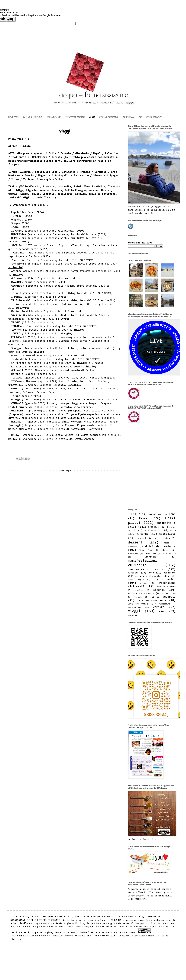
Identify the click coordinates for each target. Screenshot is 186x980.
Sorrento (65, 407)
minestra (133, 573)
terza (95, 253)
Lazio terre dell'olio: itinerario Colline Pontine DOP (51, 304)
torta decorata (164, 597)
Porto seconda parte (97, 337)
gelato (164, 550)
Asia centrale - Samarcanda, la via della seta (63, 235)
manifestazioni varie (146, 570)
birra (136, 531)
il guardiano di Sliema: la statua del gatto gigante (57, 439)
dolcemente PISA (22, 279)
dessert (135, 543)
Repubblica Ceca (22, 212)
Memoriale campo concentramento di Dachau (65, 370)
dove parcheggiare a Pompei (78, 404)
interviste (150, 554)
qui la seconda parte (23, 249)
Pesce (143, 519)
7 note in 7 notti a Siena (30, 260)
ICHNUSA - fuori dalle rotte (31, 326)
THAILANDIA (19, 253)
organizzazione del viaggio (51, 334)
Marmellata (155, 514)
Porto (42, 337)
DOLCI (132, 514)
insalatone (133, 554)
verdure (159, 607)
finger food (145, 550)
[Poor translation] (11, 19)
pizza (143, 583)
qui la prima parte (101, 246)
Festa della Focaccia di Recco (34, 359)
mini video (46, 253)
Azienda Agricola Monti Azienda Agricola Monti (46, 271)
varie (145, 604)
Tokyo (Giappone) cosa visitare (81, 411)
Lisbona (14, 341)
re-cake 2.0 (128, 117)
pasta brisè (141, 576)
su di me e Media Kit (32, 117)
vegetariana (135, 607)
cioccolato (167, 534)
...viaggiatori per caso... (29, 205)
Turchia (17, 216)
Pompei (51, 404)
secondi (159, 590)
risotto (138, 590)
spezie (150, 593)
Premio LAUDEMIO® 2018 (27, 356)
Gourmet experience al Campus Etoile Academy (43, 286)
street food (169, 594)
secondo (97, 348)
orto (151, 573)
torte (163, 600)
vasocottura (164, 604)
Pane (172, 514)
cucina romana (54, 117)
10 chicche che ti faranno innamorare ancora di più (80, 400)
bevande (171, 527)
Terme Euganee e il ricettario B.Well (39, 293)
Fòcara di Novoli (75, 264)
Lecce (48, 264)
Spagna (16, 223)
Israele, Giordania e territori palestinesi (43, 231)
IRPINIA (17, 297)
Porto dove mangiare (64, 337)
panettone (170, 573)
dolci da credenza (160, 547)
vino (162, 611)
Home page (13, 117)
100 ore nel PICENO (25, 330)
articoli (153, 527)
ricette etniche (166, 587)
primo (83, 348)
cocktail (141, 538)
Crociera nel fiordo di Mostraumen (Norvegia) (69, 429)
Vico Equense (83, 407)
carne (144, 534)
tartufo (138, 597)
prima (36, 238)
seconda (54, 238)
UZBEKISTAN (19, 235)
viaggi (92, 117)
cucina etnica (161, 538)
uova (130, 604)
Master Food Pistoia (26, 312)
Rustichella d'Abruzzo (27, 367)
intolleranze (169, 554)
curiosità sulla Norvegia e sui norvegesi (77, 422)
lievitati (151, 557)
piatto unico (165, 580)
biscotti (154, 530)
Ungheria (17, 220)
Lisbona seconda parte (39, 341)
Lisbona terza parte (73, 341)
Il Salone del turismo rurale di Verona (40, 301)
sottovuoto (134, 594)
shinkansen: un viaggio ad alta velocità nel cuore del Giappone (68, 418)
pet (140, 117)
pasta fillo (161, 576)
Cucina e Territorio (109, 117)
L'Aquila (98, 363)
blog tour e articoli (75, 117)
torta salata (144, 601)
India (15, 227)
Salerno (51, 407)
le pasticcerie (43, 323)
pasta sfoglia (136, 580)
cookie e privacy (154, 117)
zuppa (131, 615)
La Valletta (54, 435)
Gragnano (107, 404)
